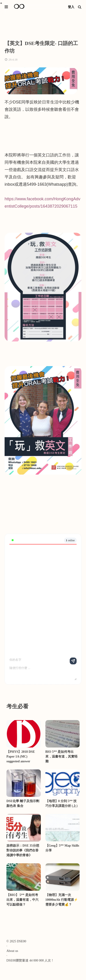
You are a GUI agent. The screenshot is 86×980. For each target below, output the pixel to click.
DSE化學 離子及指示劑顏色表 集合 (23, 803)
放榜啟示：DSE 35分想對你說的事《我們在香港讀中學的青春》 (23, 850)
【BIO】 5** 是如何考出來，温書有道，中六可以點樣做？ (22, 900)
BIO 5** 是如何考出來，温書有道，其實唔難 (61, 757)
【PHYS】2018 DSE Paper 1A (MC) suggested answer (21, 757)
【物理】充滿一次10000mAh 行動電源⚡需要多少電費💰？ (62, 900)
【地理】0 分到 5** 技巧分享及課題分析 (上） (62, 803)
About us (12, 951)
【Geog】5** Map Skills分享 (62, 848)
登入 (71, 7)
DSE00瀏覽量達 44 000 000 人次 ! (30, 960)
